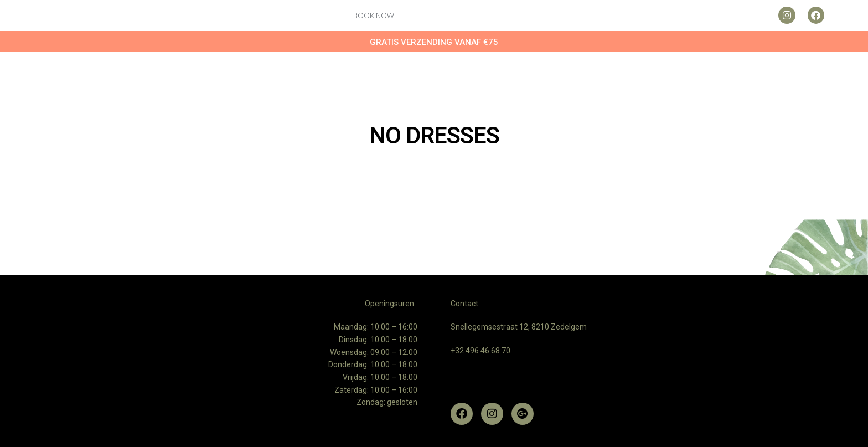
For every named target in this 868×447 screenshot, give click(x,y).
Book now (374, 16)
